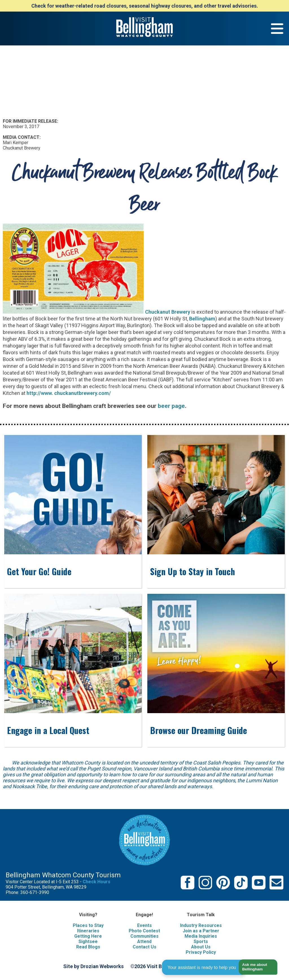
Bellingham (202, 319)
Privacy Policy (201, 952)
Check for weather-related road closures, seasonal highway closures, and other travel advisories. (145, 6)
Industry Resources (201, 925)
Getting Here (88, 936)
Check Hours (97, 882)
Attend (144, 941)
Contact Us (144, 947)
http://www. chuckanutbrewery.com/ (69, 393)
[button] (256, 967)
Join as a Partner (201, 931)
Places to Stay (88, 925)
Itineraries (88, 931)
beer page (171, 406)
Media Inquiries (201, 936)
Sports (201, 941)
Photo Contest (144, 931)
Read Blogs (88, 947)
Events (144, 925)
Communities (144, 936)
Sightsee (88, 941)
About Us (201, 947)
